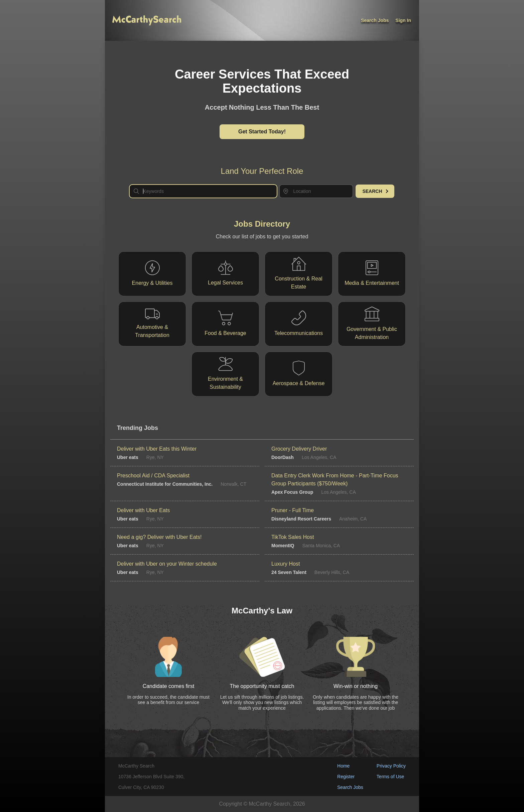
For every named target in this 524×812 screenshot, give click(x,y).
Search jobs (375, 20)
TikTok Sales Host (293, 537)
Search (375, 191)
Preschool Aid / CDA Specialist (153, 476)
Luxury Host (286, 564)
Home (343, 766)
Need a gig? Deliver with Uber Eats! (159, 537)
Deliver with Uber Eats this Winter (157, 449)
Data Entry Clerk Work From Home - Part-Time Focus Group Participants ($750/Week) (335, 480)
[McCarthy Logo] (147, 20)
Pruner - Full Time (293, 510)
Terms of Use (390, 777)
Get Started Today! (262, 132)
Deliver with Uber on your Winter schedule (167, 564)
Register (346, 777)
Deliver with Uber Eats (143, 510)
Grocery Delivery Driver (299, 449)
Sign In (403, 20)
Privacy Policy (391, 766)
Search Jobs (350, 787)
